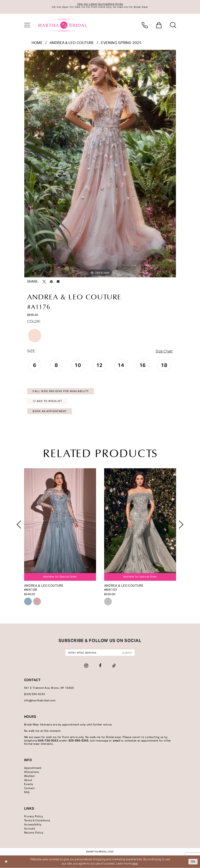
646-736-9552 (48, 741)
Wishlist (29, 776)
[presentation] (60, 525)
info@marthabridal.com (40, 701)
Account (30, 829)
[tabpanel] (100, 164)
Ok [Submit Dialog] (193, 862)
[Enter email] (100, 653)
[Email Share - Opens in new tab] (58, 282)
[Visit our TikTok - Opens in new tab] (114, 665)
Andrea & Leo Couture (72, 43)
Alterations (32, 772)
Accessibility (33, 825)
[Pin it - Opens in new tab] (51, 282)
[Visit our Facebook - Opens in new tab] (100, 665)
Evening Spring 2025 (121, 43)
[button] (27, 25)
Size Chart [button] (164, 351)
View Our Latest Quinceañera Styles (100, 4)
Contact (29, 788)
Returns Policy (34, 833)
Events (29, 784)
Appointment (33, 768)
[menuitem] (27, 25)
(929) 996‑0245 (35, 694)
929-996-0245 (79, 741)
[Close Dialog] (6, 862)
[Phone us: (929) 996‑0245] (145, 25)
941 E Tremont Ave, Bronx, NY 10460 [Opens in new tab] (49, 688)
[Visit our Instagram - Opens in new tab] (86, 665)
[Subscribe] (128, 653)
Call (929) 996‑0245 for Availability (61, 391)
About (28, 780)
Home (37, 43)
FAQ (27, 792)
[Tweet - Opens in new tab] (44, 282)
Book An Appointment (50, 411)
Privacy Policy (34, 817)
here (135, 864)
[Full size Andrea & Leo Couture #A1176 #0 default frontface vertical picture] (100, 164)
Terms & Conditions (37, 821)
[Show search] (173, 25)
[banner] (63, 25)
